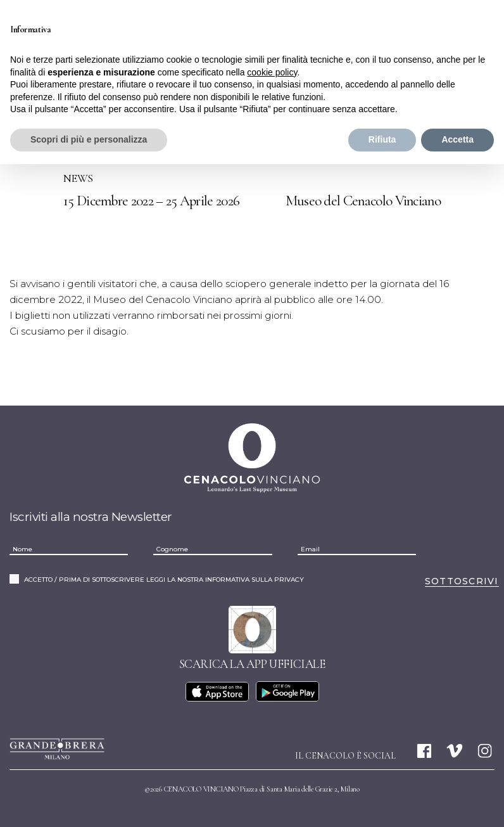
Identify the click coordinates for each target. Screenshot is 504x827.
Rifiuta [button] (382, 139)
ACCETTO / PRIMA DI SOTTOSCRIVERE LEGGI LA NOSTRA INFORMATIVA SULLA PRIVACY (164, 578)
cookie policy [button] (272, 72)
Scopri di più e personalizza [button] (89, 139)
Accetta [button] (457, 139)
